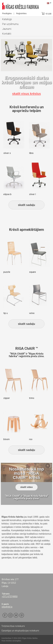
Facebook (5, 615)
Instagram (11, 615)
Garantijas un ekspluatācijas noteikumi (20, 631)
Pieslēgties (7, 13)
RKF (20, 6)
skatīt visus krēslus (26, 94)
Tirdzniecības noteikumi (13, 626)
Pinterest (22, 615)
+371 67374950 (10, 597)
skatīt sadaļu (26, 205)
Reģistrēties (21, 13)
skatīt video (26, 487)
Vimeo (16, 615)
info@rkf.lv (7, 607)
